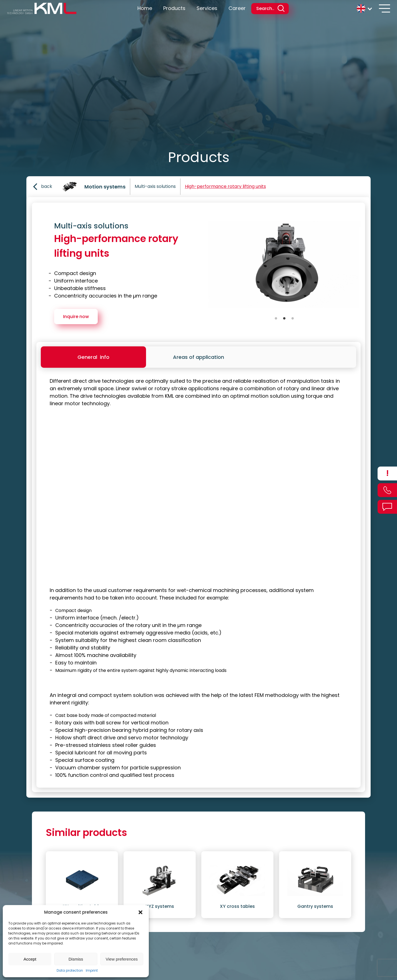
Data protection (70, 970)
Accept (30, 959)
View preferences (122, 959)
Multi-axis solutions (155, 186)
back (42, 187)
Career (237, 8)
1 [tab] (276, 319)
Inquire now (76, 317)
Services (207, 8)
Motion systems (105, 187)
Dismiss (76, 959)
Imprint (92, 970)
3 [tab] (293, 319)
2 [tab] (284, 319)
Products (174, 8)
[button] (140, 912)
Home (145, 8)
